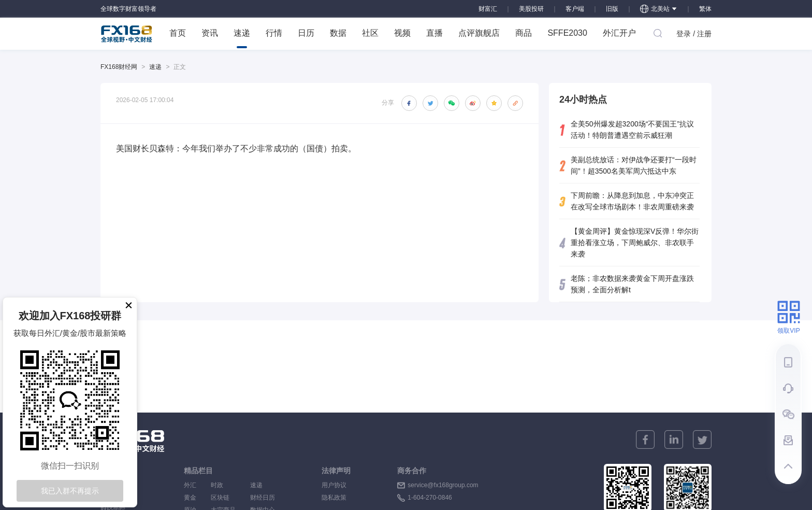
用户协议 (334, 485)
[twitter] (702, 440)
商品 (524, 33)
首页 (178, 33)
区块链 (223, 498)
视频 (402, 33)
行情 (274, 33)
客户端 (575, 9)
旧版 (612, 9)
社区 (370, 33)
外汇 (190, 485)
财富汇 (488, 9)
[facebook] (645, 440)
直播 (434, 33)
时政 (223, 485)
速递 (242, 38)
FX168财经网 (119, 67)
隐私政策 (334, 498)
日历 (306, 33)
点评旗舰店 (479, 33)
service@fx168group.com (443, 485)
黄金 (190, 498)
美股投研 (531, 9)
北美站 (659, 9)
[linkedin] (674, 440)
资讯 (210, 33)
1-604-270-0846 (430, 498)
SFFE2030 (567, 33)
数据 (338, 33)
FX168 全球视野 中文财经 (127, 34)
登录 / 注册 (694, 34)
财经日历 (263, 498)
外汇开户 (619, 33)
